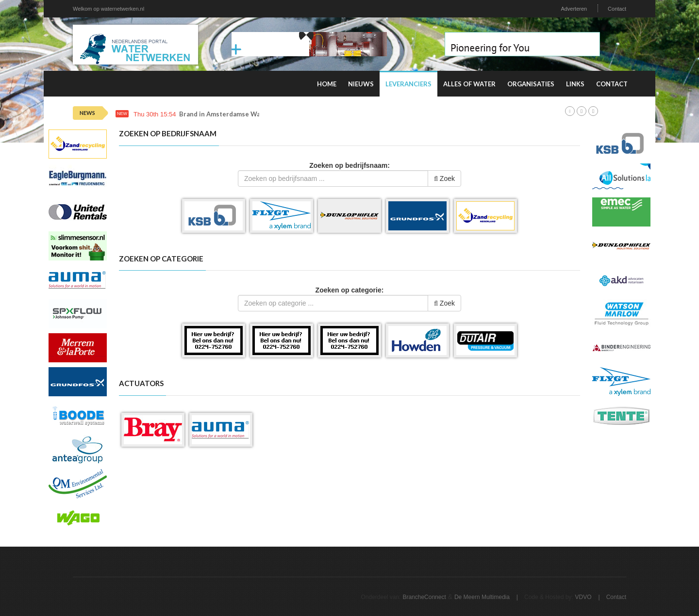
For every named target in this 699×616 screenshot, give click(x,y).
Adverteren (574, 9)
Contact (617, 9)
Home (327, 84)
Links (575, 84)
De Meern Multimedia (482, 597)
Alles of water (469, 84)
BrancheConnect (424, 597)
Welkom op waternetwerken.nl (108, 9)
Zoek (444, 178)
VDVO (583, 597)
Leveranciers (408, 84)
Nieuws (361, 84)
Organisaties (531, 84)
